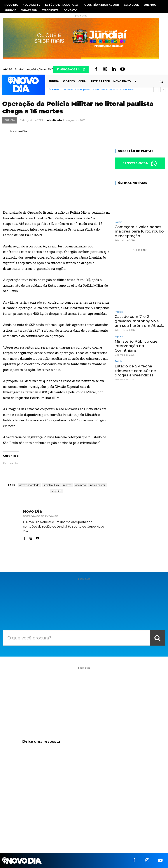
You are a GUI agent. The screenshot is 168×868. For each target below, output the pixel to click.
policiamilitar (98, 485)
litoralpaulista (51, 485)
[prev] (156, 90)
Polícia (10, 120)
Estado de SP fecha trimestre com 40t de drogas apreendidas (135, 371)
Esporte (119, 337)
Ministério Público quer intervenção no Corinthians (137, 346)
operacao (81, 485)
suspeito (56, 491)
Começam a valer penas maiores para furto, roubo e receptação (99, 89)
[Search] (157, 638)
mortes (67, 485)
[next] (163, 90)
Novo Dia (21, 131)
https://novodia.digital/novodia (40, 516)
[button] (161, 81)
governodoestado (29, 485)
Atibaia (119, 312)
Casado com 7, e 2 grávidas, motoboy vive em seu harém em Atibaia (139, 321)
